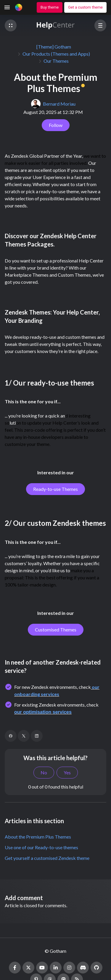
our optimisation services (43, 712)
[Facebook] (11, 736)
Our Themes (56, 61)
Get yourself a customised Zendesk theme (47, 858)
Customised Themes (56, 630)
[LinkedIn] (37, 736)
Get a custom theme (85, 7)
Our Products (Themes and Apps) (56, 54)
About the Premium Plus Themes (38, 837)
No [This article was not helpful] (44, 772)
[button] (11, 25)
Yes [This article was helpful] (67, 772)
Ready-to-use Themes (55, 489)
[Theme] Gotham (54, 47)
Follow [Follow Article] (56, 125)
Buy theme (50, 7)
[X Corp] (24, 736)
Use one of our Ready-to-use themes (41, 847)
